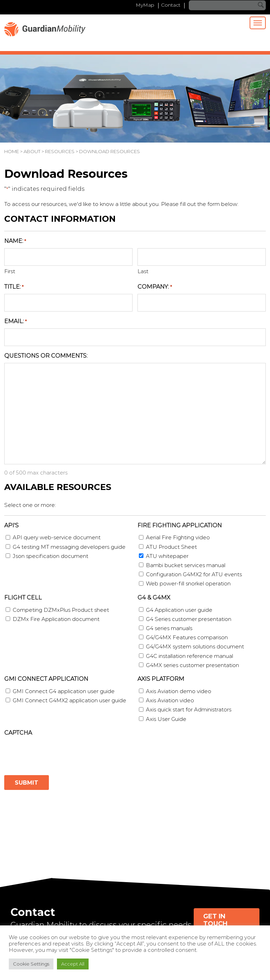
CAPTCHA (18, 733)
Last (143, 272)
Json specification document (50, 556)
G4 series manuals (169, 628)
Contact (171, 5)
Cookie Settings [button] (31, 964)
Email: (15, 322)
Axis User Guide (166, 719)
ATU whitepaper (167, 556)
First (10, 272)
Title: (14, 287)
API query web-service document (57, 538)
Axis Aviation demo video (179, 691)
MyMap (143, 5)
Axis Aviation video (170, 700)
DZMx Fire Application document (56, 619)
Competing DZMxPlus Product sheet (61, 610)
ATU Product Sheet (171, 547)
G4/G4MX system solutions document (195, 647)
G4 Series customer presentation (189, 619)
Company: (155, 287)
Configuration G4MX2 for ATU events (194, 574)
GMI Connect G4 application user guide (64, 691)
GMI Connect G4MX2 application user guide (69, 700)
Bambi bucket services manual (186, 565)
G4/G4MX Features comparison (187, 637)
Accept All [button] (73, 964)
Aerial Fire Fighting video (178, 538)
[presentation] (58, 754)
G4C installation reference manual (189, 656)
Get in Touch (215, 920)
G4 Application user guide (179, 610)
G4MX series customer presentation (192, 665)
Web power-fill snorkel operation (188, 584)
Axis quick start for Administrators (189, 710)
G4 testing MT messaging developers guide (69, 547)
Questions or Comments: (46, 356)
